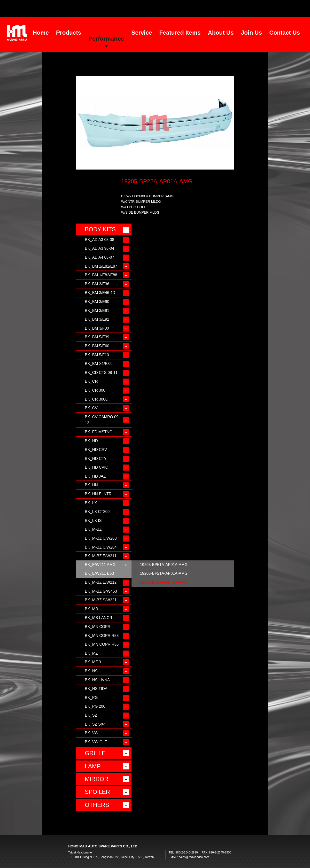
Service (142, 33)
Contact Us (285, 33)
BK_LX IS (93, 521)
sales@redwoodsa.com (194, 857)
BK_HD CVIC (96, 467)
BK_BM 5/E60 (97, 346)
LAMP (93, 766)
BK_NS (91, 671)
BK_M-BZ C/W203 (101, 538)
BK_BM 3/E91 (97, 311)
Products (69, 33)
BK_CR (91, 381)
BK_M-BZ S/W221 (101, 600)
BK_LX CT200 (97, 512)
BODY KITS (100, 229)
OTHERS (97, 805)
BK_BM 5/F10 (97, 355)
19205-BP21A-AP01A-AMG (164, 573)
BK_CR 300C (96, 399)
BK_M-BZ (93, 529)
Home (41, 33)
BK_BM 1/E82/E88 (101, 275)
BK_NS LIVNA (97, 680)
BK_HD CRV (96, 450)
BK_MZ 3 (93, 662)
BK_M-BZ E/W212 (101, 582)
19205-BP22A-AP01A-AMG (164, 582)
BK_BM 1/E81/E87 (101, 266)
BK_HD (91, 441)
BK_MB (91, 609)
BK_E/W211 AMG (100, 565)
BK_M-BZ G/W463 (101, 591)
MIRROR (97, 779)
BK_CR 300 (95, 390)
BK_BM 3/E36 (97, 284)
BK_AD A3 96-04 (99, 248)
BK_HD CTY (96, 459)
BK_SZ (91, 715)
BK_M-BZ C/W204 (101, 547)
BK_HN (91, 485)
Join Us (252, 33)
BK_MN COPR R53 (102, 636)
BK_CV (91, 408)
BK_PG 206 (95, 706)
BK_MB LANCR (98, 618)
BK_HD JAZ (95, 476)
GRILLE (95, 753)
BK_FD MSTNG (99, 432)
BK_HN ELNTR (98, 494)
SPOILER (97, 792)
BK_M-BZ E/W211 (101, 556)
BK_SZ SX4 (95, 724)
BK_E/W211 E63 (99, 573)
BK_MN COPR (98, 627)
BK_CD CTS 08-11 (101, 373)
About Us (221, 33)
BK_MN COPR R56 (102, 644)
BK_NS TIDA (96, 689)
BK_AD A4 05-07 (99, 257)
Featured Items (180, 33)
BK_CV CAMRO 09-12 (102, 420)
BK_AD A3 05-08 (99, 240)
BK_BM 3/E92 (97, 319)
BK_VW (92, 733)
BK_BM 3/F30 (97, 328)
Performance (106, 39)
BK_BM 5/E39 (97, 337)
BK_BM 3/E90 (97, 302)
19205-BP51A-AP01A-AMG (164, 565)
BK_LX (91, 503)
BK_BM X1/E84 (98, 364)
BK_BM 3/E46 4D (100, 293)
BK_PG (91, 698)
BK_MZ (91, 653)
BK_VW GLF (96, 742)
